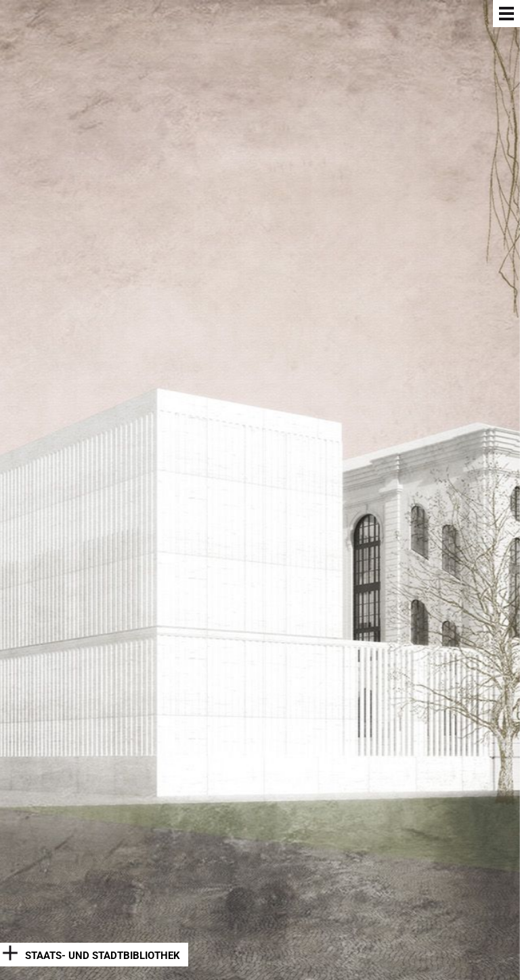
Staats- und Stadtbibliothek (103, 956)
